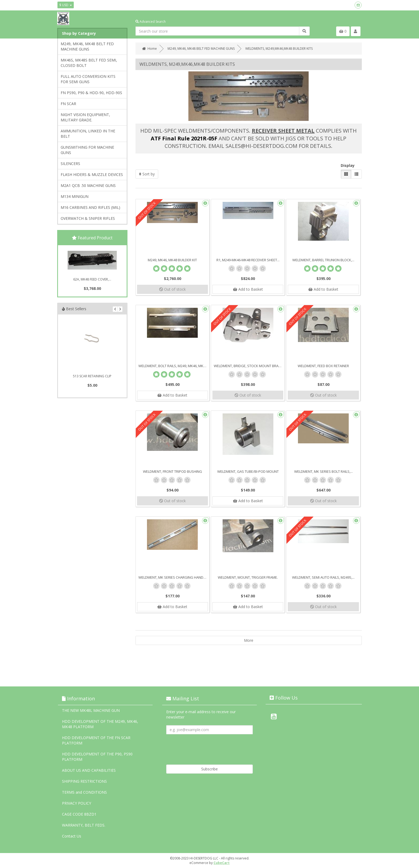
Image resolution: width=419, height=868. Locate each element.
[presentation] (207, 747)
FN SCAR (68, 104)
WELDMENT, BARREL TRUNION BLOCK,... (323, 260)
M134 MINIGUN (75, 196)
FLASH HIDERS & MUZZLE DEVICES (92, 174)
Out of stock (172, 289)
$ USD (66, 5)
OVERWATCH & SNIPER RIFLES (88, 218)
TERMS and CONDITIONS (84, 792)
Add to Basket (248, 289)
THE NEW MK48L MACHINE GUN (91, 710)
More (249, 641)
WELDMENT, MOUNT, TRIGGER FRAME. (248, 578)
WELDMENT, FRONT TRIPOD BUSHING (172, 472)
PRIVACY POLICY (77, 803)
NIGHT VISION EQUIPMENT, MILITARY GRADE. (85, 117)
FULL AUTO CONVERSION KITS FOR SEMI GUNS (88, 79)
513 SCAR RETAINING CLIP (92, 376)
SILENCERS (70, 164)
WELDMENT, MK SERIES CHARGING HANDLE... (174, 578)
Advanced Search (151, 22)
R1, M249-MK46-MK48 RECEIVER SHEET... (248, 260)
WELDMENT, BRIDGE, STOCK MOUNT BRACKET (249, 366)
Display (348, 165)
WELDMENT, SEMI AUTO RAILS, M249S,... (323, 578)
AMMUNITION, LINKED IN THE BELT (88, 134)
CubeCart (222, 863)
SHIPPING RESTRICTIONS (84, 781)
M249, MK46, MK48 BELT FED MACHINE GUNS (87, 46)
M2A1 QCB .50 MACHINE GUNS (88, 185)
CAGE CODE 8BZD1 (79, 814)
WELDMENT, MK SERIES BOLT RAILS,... (323, 472)
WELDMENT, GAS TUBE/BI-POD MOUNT (248, 472)
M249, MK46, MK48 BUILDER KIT (172, 260)
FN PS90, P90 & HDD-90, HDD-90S (91, 93)
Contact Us (72, 836)
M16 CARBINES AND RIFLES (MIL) (90, 207)
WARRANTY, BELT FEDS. (84, 825)
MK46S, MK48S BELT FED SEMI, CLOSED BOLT (89, 63)
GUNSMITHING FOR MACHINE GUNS (87, 150)
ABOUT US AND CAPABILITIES (89, 770)
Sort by (147, 174)
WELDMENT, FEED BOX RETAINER (323, 366)
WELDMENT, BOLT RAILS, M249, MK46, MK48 (173, 366)
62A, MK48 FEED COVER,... (92, 279)
